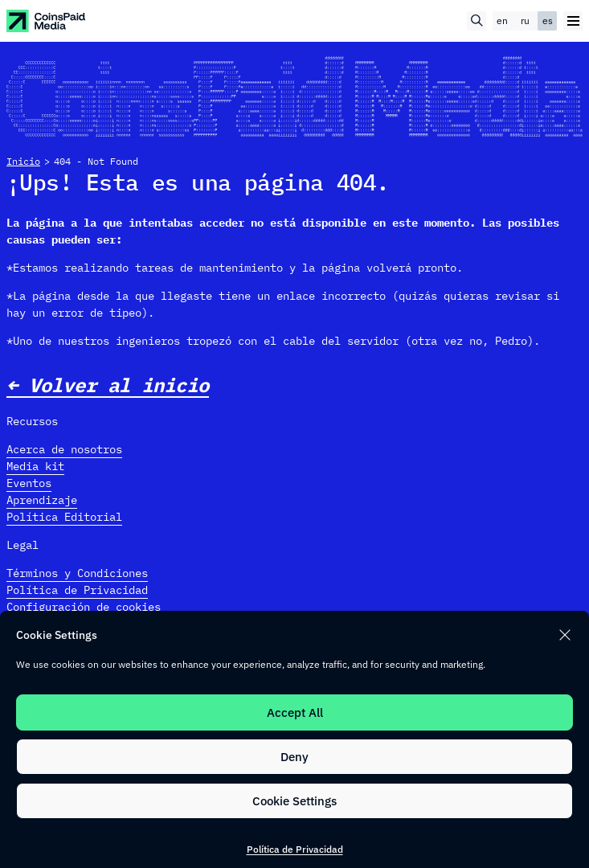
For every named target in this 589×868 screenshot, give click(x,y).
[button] (565, 635)
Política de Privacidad (295, 849)
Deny (294, 757)
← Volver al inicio (108, 385)
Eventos (29, 483)
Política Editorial (64, 517)
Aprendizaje (42, 500)
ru (525, 20)
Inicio (23, 161)
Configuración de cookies (84, 607)
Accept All (295, 712)
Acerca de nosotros (64, 449)
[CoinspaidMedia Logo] (47, 21)
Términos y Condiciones (77, 573)
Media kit (35, 466)
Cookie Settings (294, 801)
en (502, 20)
